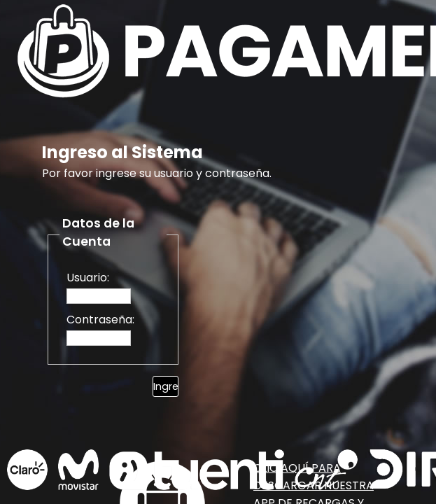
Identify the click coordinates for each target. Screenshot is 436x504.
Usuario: (88, 278)
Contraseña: (100, 320)
